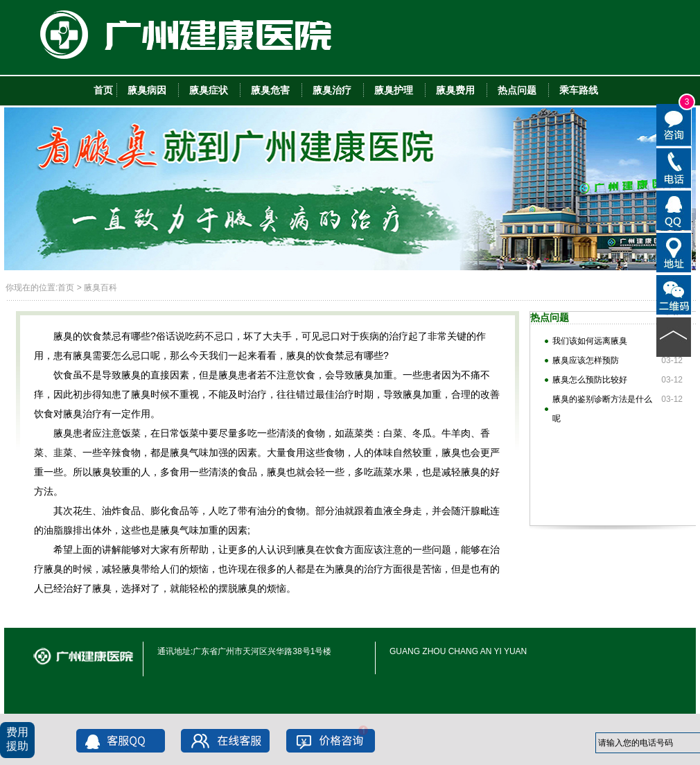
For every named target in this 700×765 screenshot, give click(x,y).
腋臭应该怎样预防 (586, 360)
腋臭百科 (100, 288)
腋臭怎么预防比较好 (590, 380)
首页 (66, 288)
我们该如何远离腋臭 (590, 341)
